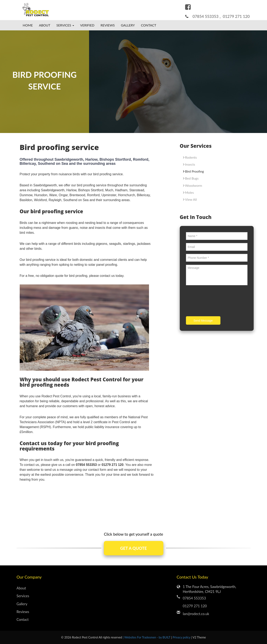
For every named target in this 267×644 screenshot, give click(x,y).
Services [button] (65, 25)
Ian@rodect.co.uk (196, 614)
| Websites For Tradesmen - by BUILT (147, 637)
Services (23, 596)
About (45, 25)
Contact (149, 25)
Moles (190, 192)
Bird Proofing (195, 171)
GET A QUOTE (134, 548)
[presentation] (217, 301)
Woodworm (194, 185)
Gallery (128, 25)
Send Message (203, 321)
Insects (190, 164)
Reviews (108, 25)
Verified (87, 25)
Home (28, 25)
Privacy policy (182, 637)
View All (191, 199)
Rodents (191, 157)
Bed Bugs (192, 178)
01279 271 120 (236, 16)
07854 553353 (205, 16)
